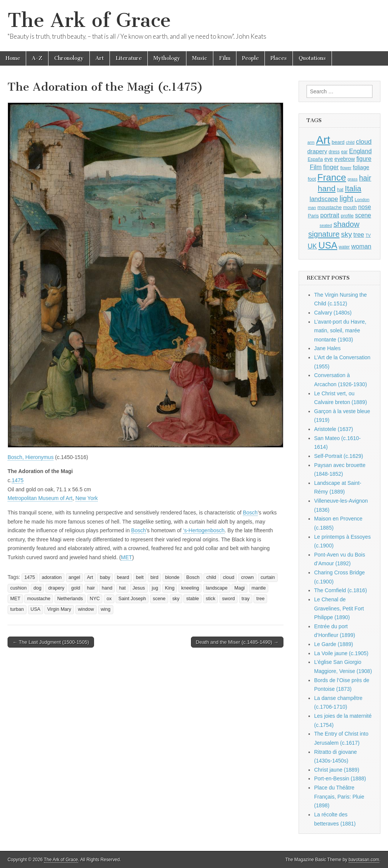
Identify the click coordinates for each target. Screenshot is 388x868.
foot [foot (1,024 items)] (312, 179)
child (211, 577)
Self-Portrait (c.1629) (339, 456)
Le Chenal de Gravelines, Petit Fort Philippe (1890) (339, 608)
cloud (228, 577)
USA (36, 609)
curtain (268, 577)
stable (192, 599)
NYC (95, 599)
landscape (217, 588)
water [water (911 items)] (344, 247)
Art (100, 58)
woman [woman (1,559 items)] (361, 246)
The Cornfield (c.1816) (340, 590)
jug (155, 588)
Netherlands (70, 599)
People (250, 58)
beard (123, 577)
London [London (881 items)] (362, 199)
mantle (259, 588)
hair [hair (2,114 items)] (365, 178)
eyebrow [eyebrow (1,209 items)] (345, 159)
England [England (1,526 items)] (360, 151)
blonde (172, 577)
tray (246, 599)
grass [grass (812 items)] (353, 179)
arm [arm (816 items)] (311, 142)
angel (74, 577)
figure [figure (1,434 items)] (364, 159)
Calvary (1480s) (333, 313)
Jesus (139, 588)
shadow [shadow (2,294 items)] (347, 224)
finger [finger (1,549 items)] (331, 167)
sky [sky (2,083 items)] (347, 234)
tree (260, 599)
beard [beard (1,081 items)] (338, 142)
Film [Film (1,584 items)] (315, 167)
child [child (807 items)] (350, 142)
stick (210, 599)
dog (37, 588)
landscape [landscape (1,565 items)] (324, 199)
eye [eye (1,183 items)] (329, 159)
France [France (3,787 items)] (332, 177)
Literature (129, 58)
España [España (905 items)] (315, 159)
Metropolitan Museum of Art (40, 498)
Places (279, 58)
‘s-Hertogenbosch (204, 530)
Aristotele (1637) (334, 429)
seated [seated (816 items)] (326, 225)
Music (200, 58)
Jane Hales (327, 348)
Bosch (250, 513)
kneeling (190, 588)
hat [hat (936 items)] (340, 190)
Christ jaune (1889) (337, 770)
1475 (18, 480)
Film (225, 58)
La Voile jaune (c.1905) (341, 653)
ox (109, 599)
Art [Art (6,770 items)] (323, 140)
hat (122, 588)
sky (176, 599)
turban (17, 609)
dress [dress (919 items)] (334, 152)
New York (87, 498)
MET (127, 557)
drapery (56, 588)
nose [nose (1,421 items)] (365, 207)
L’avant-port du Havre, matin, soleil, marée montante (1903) (340, 331)
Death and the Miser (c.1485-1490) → (237, 642)
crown (247, 577)
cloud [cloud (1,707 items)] (364, 142)
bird (154, 577)
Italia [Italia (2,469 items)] (353, 188)
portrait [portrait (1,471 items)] (330, 215)
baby (105, 577)
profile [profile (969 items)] (347, 216)
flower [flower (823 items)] (346, 168)
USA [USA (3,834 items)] (328, 245)
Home (13, 58)
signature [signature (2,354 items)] (324, 234)
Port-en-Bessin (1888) (340, 778)
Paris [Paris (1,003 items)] (314, 216)
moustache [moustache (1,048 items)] (330, 207)
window (86, 609)
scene (159, 599)
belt (140, 577)
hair (91, 588)
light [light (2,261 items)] (346, 198)
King (170, 588)
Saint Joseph (132, 599)
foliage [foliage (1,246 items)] (361, 167)
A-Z (37, 58)
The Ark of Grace (89, 20)
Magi (239, 588)
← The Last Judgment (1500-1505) (51, 642)
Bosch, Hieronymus (31, 457)
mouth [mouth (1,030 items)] (350, 207)
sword (228, 599)
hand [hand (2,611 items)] (327, 188)
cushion (18, 588)
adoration (52, 577)
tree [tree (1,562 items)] (359, 234)
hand (107, 588)
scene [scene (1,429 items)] (363, 215)
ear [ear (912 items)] (344, 152)
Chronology (69, 58)
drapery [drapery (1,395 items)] (317, 151)
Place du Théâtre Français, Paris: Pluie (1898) (339, 796)
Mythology (167, 58)
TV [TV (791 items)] (368, 235)
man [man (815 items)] (312, 208)
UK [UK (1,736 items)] (312, 246)
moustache (39, 599)
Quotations (312, 58)
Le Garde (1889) (334, 644)
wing (106, 609)
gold (76, 588)
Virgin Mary (59, 609)
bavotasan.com (364, 860)
